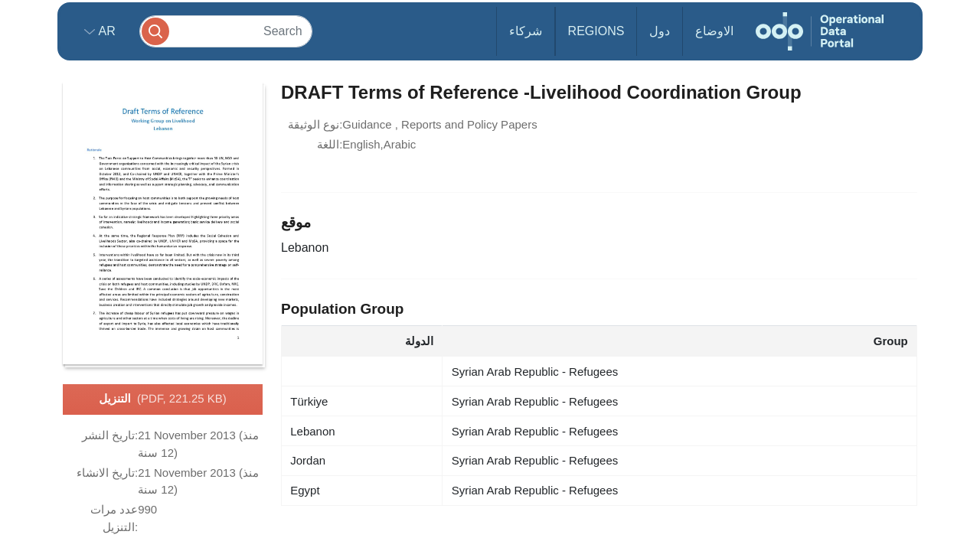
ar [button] (105, 31)
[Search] (226, 31)
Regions (596, 31)
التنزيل (163, 399)
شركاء (526, 31)
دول (660, 31)
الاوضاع (714, 31)
